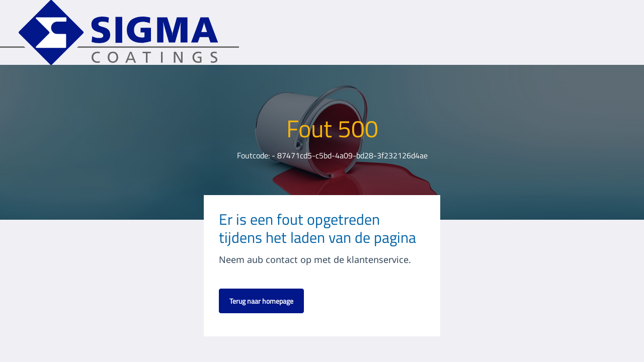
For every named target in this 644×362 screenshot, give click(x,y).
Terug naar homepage (261, 301)
